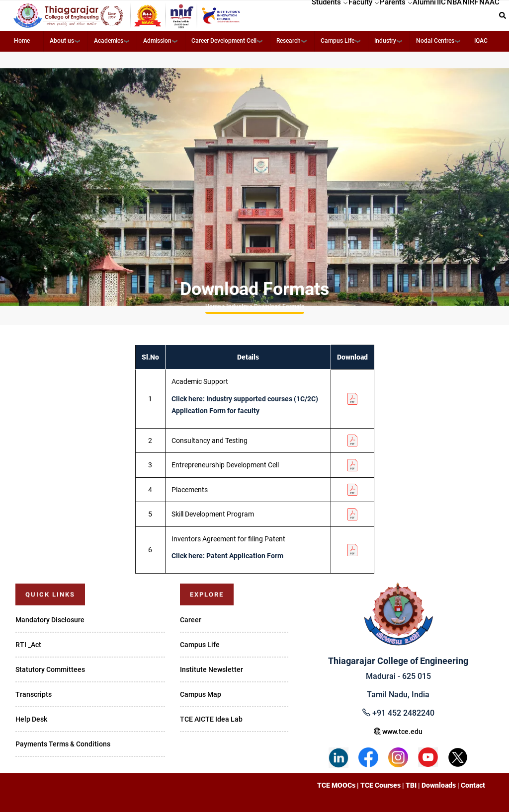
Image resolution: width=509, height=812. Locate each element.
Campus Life (338, 41)
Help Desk (31, 719)
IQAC (481, 41)
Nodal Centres (435, 41)
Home (22, 41)
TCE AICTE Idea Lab (211, 719)
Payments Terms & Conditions (63, 744)
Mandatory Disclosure (50, 620)
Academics (109, 41)
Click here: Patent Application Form (227, 556)
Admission (157, 41)
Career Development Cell (224, 41)
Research (289, 41)
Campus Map (201, 694)
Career (191, 620)
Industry (385, 41)
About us (62, 41)
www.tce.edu (398, 732)
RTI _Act (28, 645)
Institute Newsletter (212, 669)
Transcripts (34, 694)
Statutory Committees (50, 669)
